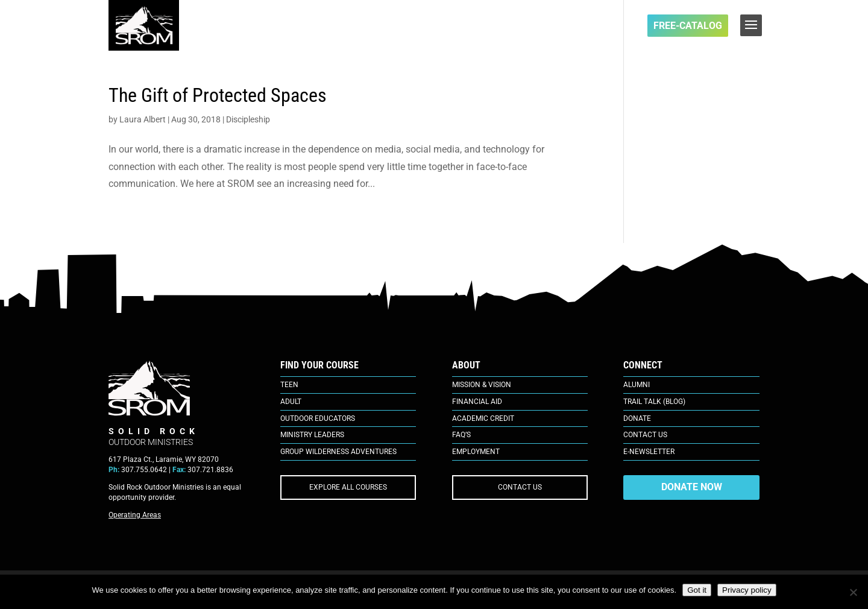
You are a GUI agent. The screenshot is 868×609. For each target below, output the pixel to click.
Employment (476, 452)
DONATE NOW (692, 487)
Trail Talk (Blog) (654, 402)
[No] (853, 592)
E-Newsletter (649, 452)
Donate (637, 418)
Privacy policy (747, 590)
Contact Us (645, 435)
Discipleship (248, 119)
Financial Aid (477, 402)
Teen (289, 385)
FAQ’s (461, 435)
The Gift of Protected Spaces (218, 95)
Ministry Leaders (312, 435)
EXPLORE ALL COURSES (348, 487)
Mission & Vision (482, 385)
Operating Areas (135, 515)
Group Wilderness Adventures (338, 452)
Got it (697, 590)
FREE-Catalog (688, 26)
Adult (291, 402)
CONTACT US (520, 487)
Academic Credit (483, 418)
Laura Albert (143, 119)
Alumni (637, 385)
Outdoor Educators (318, 418)
